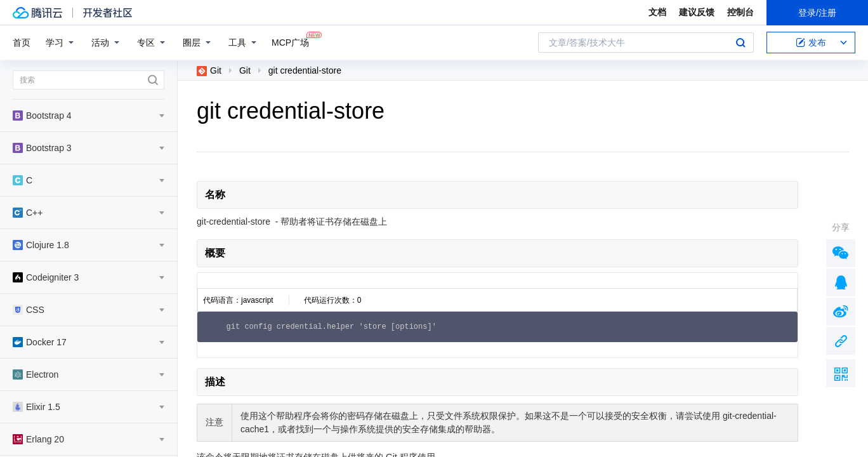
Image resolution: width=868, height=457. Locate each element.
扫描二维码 (841, 373)
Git (209, 70)
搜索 (740, 43)
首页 (22, 43)
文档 (657, 12)
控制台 (740, 12)
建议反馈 (697, 12)
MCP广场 (290, 42)
